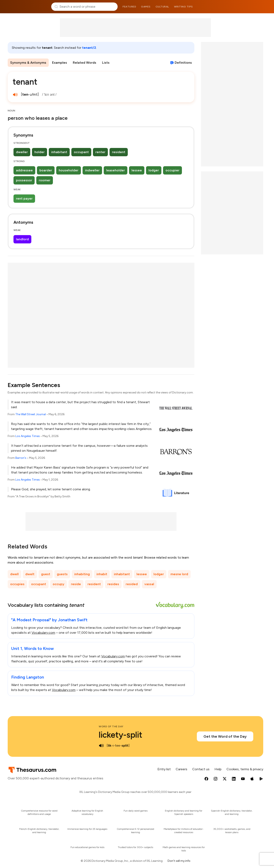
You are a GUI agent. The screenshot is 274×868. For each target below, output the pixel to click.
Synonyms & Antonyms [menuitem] (28, 63)
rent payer (24, 198)
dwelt (30, 574)
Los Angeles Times (28, 436)
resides (113, 584)
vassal (149, 584)
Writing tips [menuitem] (183, 7)
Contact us (201, 769)
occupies (17, 584)
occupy (58, 584)
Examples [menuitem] (60, 63)
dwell (14, 574)
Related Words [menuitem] (85, 63)
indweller (92, 170)
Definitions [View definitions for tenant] (183, 63)
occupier (172, 170)
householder (69, 170)
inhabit (102, 574)
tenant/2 (89, 48)
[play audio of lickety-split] (101, 746)
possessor (24, 180)
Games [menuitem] (146, 7)
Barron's (21, 458)
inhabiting (82, 574)
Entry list (164, 769)
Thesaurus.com (28, 7)
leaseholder (116, 170)
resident (119, 152)
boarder (46, 170)
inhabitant (59, 152)
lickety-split (121, 735)
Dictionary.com (246, 7)
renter (100, 152)
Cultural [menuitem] (162, 7)
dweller (22, 152)
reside (76, 584)
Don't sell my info (179, 861)
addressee (24, 170)
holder (40, 152)
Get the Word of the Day (225, 736)
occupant (81, 152)
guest (46, 574)
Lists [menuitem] (106, 63)
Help (218, 769)
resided (132, 584)
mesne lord (179, 574)
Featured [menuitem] (129, 7)
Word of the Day (111, 726)
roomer (45, 180)
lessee (137, 170)
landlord (22, 239)
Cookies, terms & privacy (245, 769)
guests (62, 574)
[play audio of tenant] (15, 95)
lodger (154, 170)
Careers (181, 769)
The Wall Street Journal (31, 414)
